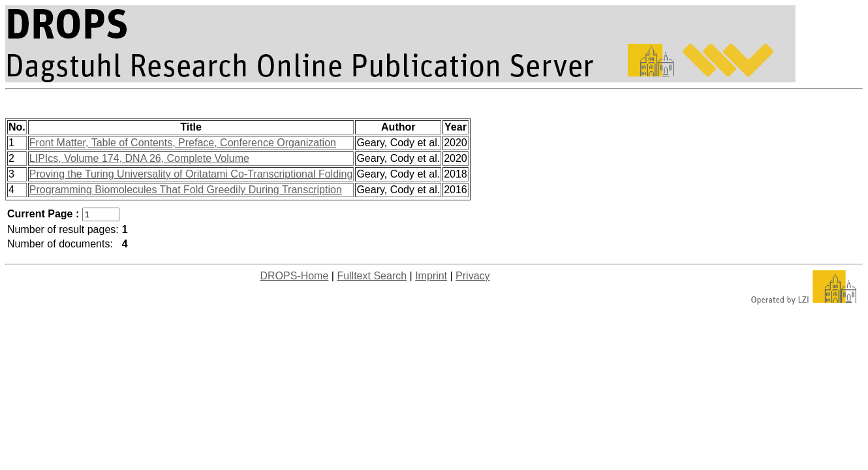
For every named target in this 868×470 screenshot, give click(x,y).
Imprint (431, 276)
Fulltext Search (372, 276)
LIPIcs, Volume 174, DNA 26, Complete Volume (139, 158)
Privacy (473, 276)
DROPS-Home (294, 276)
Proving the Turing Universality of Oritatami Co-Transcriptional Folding (191, 174)
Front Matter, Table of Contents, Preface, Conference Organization (183, 143)
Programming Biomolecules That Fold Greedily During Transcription (186, 190)
